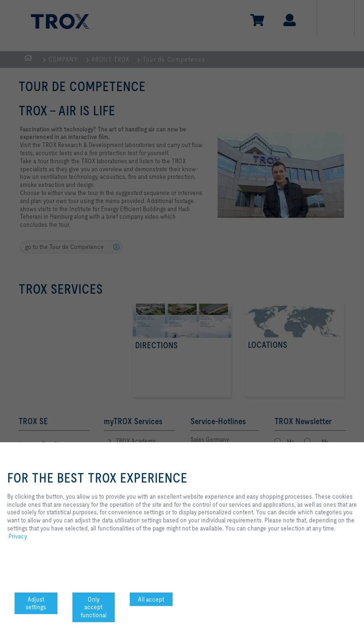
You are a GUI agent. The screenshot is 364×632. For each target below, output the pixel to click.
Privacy (18, 536)
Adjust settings (36, 603)
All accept (151, 599)
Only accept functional (94, 607)
